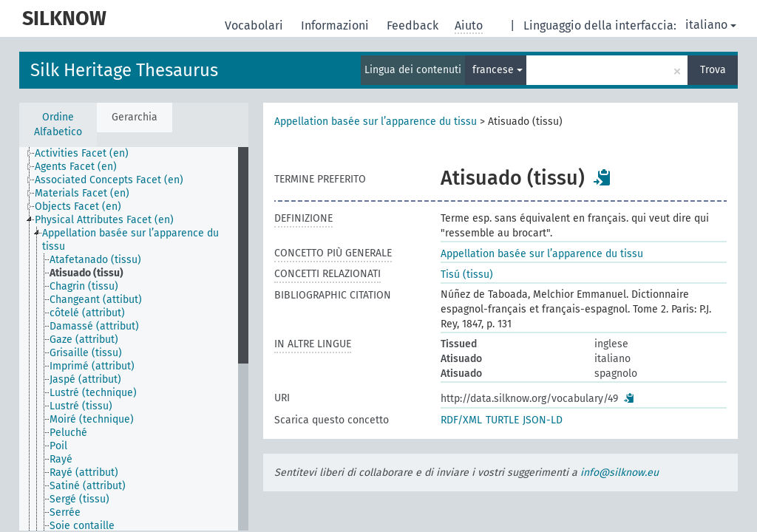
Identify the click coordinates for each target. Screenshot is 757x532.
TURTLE (502, 420)
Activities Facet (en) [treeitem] (82, 153)
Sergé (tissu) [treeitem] (79, 499)
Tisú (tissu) (467, 274)
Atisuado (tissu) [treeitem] (86, 273)
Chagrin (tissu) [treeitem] (84, 286)
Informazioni (336, 25)
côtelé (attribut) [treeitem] (87, 313)
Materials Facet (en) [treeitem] (82, 193)
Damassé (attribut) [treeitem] (94, 326)
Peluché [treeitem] (68, 433)
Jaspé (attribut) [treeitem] (85, 379)
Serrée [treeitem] (65, 512)
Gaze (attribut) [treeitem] (84, 340)
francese (498, 70)
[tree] (134, 339)
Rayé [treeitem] (61, 459)
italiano (711, 25)
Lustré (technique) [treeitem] (93, 393)
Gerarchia (135, 117)
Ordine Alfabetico (58, 125)
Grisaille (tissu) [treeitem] (86, 353)
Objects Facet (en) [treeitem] (78, 207)
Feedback (414, 25)
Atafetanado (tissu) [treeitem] (95, 260)
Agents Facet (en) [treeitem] (76, 167)
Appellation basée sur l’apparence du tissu (376, 122)
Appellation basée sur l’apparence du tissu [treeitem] (130, 240)
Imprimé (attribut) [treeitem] (92, 366)
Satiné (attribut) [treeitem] (88, 486)
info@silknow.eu (619, 473)
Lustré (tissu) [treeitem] (81, 406)
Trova (713, 70)
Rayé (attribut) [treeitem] (84, 473)
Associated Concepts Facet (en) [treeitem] (109, 180)
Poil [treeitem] (58, 446)
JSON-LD (543, 420)
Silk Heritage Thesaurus (124, 70)
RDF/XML (461, 420)
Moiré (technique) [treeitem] (92, 419)
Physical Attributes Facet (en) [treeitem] (104, 220)
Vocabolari (255, 25)
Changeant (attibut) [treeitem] (96, 300)
